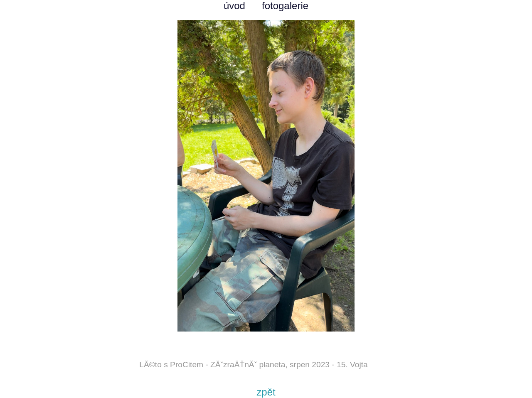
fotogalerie (285, 6)
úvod (234, 6)
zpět (266, 392)
